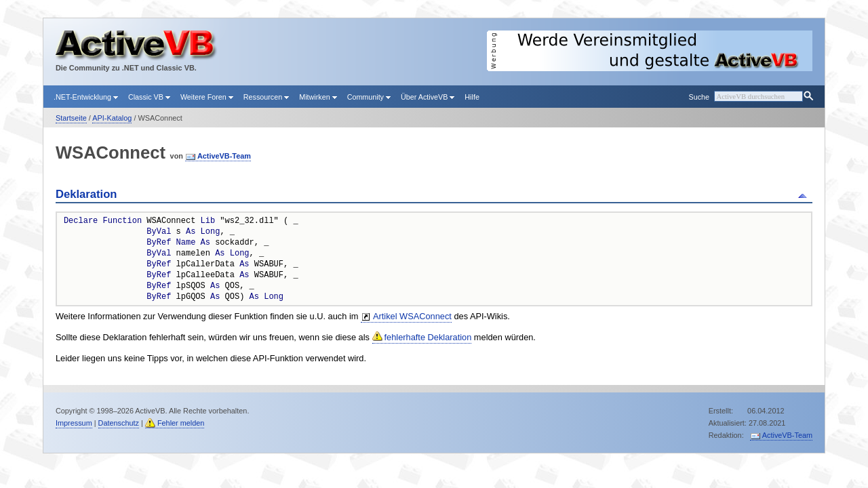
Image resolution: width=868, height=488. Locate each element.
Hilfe (472, 97)
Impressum (74, 423)
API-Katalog (112, 118)
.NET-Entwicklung (86, 97)
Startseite (71, 118)
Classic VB (149, 97)
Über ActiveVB (428, 97)
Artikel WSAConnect (412, 316)
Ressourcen (266, 97)
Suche (698, 97)
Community (369, 97)
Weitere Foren (207, 97)
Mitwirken (318, 97)
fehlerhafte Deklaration (428, 337)
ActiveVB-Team (224, 156)
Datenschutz (119, 423)
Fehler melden (181, 423)
